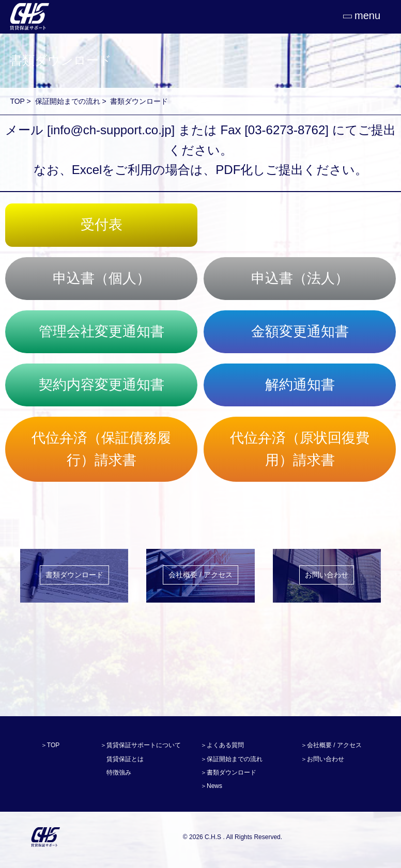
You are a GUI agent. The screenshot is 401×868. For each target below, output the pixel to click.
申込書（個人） (102, 278)
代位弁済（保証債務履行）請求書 (101, 449)
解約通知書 (300, 385)
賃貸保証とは (125, 759)
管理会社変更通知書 (102, 332)
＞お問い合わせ (322, 759)
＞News (211, 786)
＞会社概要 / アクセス (331, 745)
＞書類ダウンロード (228, 772)
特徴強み (119, 772)
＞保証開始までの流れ (232, 759)
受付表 (102, 225)
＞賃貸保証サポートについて (141, 745)
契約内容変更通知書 (102, 385)
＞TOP (50, 745)
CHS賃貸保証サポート (28, 17)
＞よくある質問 (222, 745)
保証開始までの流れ (68, 101)
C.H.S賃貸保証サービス (45, 837)
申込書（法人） (300, 278)
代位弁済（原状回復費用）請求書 (300, 449)
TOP (17, 101)
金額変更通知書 (300, 332)
